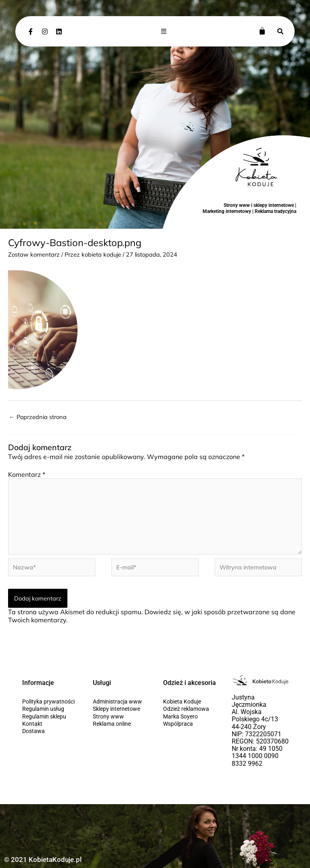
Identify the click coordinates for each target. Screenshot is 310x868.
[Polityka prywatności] (49, 702)
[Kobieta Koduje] (190, 702)
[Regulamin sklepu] (49, 716)
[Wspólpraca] (190, 724)
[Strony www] (120, 716)
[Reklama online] (120, 724)
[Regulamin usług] (49, 709)
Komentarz (27, 474)
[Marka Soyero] (190, 716)
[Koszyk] (262, 31)
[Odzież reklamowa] (190, 709)
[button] (164, 31)
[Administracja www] (120, 702)
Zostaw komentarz (34, 254)
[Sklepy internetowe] (120, 709)
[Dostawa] (49, 731)
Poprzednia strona (38, 417)
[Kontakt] (49, 724)
